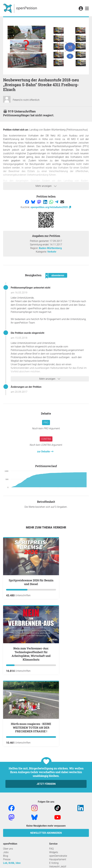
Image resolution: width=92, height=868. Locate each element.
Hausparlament (58, 859)
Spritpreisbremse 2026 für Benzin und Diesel (31, 582)
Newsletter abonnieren (46, 833)
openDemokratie (58, 856)
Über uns (8, 849)
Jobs (6, 852)
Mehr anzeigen (46, 186)
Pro (46, 423)
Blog (6, 856)
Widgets (54, 852)
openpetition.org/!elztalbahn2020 (51, 207)
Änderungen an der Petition (26, 387)
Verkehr (52, 252)
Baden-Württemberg (50, 248)
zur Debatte (44, 452)
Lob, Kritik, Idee (12, 863)
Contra (46, 439)
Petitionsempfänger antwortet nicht (30, 288)
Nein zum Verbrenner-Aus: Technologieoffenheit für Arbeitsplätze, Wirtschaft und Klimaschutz (31, 654)
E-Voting (54, 863)
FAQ (51, 849)
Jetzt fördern (46, 784)
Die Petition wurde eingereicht (27, 333)
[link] (87, 9)
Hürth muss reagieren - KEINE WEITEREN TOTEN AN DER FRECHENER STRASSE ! (31, 728)
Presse (7, 859)
